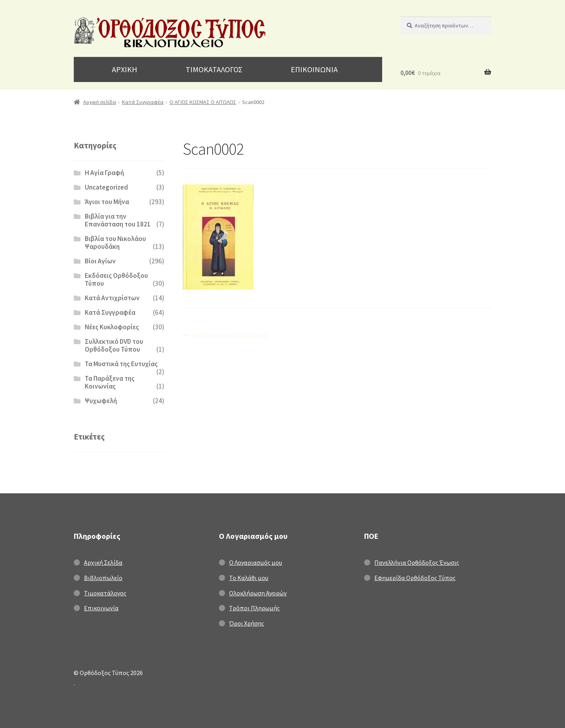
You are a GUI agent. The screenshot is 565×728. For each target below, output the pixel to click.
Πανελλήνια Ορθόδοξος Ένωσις (417, 562)
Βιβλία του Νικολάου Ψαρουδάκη (115, 243)
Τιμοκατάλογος (105, 593)
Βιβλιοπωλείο (103, 578)
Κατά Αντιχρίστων (112, 298)
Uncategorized (106, 187)
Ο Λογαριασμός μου (256, 562)
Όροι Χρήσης (247, 623)
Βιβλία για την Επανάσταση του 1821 (118, 220)
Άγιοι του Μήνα (107, 202)
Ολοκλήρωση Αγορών (258, 593)
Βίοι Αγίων (100, 261)
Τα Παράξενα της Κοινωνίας (110, 382)
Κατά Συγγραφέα (143, 102)
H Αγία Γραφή (104, 173)
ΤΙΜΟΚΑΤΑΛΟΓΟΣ (214, 69)
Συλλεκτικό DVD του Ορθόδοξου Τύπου (114, 345)
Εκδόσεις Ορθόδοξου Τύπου (116, 279)
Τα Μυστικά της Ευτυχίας (121, 364)
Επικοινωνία (101, 608)
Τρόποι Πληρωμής (254, 608)
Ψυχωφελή (101, 401)
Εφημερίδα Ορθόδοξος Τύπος (415, 578)
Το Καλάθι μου (249, 578)
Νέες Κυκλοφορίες (112, 327)
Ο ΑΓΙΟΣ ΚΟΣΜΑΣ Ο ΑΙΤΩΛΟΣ (203, 102)
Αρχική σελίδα (100, 102)
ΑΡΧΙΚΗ (125, 69)
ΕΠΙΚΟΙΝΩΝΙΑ (314, 69)
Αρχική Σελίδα (103, 562)
